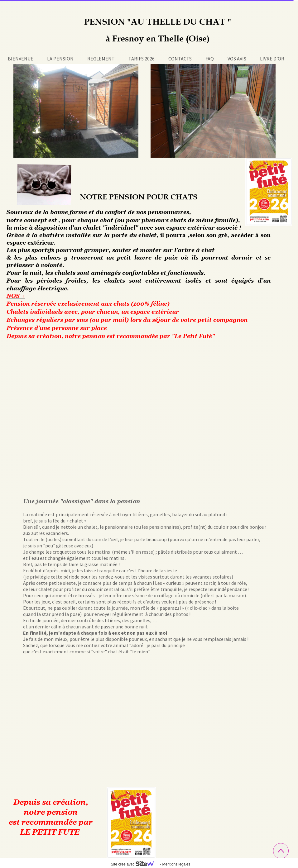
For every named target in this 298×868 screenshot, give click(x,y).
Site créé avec (135, 864)
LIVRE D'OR (272, 59)
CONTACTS (180, 59)
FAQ (210, 59)
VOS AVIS (237, 59)
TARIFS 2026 (142, 59)
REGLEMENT (101, 59)
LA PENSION (60, 59)
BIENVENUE (21, 59)
